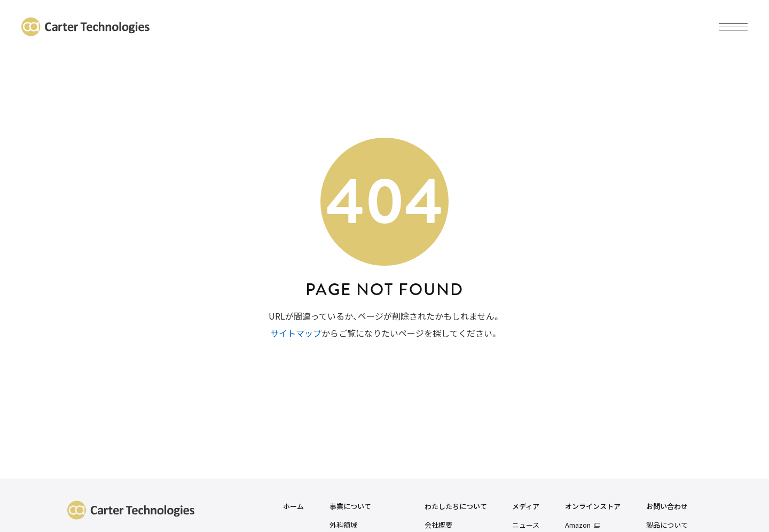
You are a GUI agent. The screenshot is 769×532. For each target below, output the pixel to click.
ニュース (526, 525)
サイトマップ (296, 333)
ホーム (293, 507)
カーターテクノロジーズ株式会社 (85, 27)
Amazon (578, 525)
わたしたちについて (456, 507)
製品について (667, 525)
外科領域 (343, 525)
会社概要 (438, 525)
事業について (350, 507)
